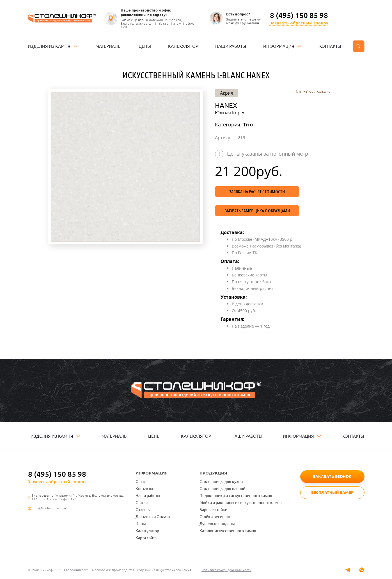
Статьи (142, 503)
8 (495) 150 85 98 (299, 15)
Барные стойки (213, 510)
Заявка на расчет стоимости (257, 192)
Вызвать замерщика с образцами (257, 211)
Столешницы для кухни (221, 482)
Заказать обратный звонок (299, 23)
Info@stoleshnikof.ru (49, 508)
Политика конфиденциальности (227, 570)
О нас (141, 482)
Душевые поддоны (217, 524)
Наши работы (148, 496)
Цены (141, 524)
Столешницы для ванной (222, 489)
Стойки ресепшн (215, 517)
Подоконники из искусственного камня (236, 496)
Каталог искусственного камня (228, 531)
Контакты (144, 489)
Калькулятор (147, 531)
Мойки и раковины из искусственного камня (241, 503)
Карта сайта (146, 538)
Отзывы (143, 510)
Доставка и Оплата (153, 517)
